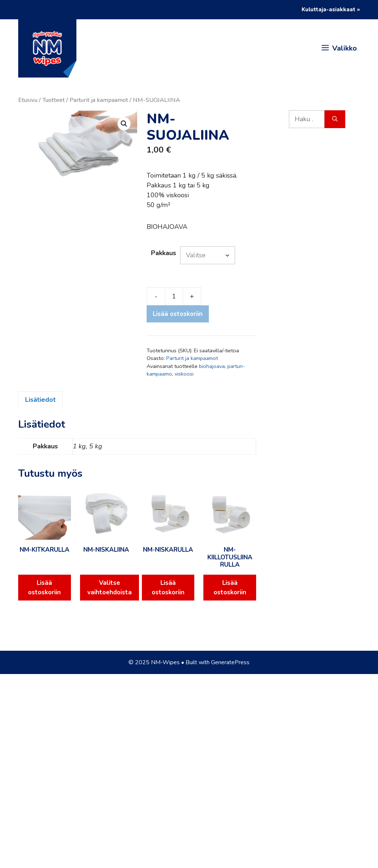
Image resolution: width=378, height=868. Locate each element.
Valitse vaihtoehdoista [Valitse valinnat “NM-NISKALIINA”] (110, 588)
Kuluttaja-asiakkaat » (331, 9)
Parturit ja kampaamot (99, 100)
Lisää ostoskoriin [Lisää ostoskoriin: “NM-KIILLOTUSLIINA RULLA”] (230, 588)
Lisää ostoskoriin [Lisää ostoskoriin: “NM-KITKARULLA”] (44, 588)
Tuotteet (53, 100)
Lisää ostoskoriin (178, 314)
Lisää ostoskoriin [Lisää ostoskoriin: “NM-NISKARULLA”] (168, 588)
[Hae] (335, 119)
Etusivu (28, 100)
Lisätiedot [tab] (40, 400)
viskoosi (184, 374)
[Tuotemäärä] (174, 296)
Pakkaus (164, 253)
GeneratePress (230, 662)
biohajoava (212, 366)
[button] (124, 124)
